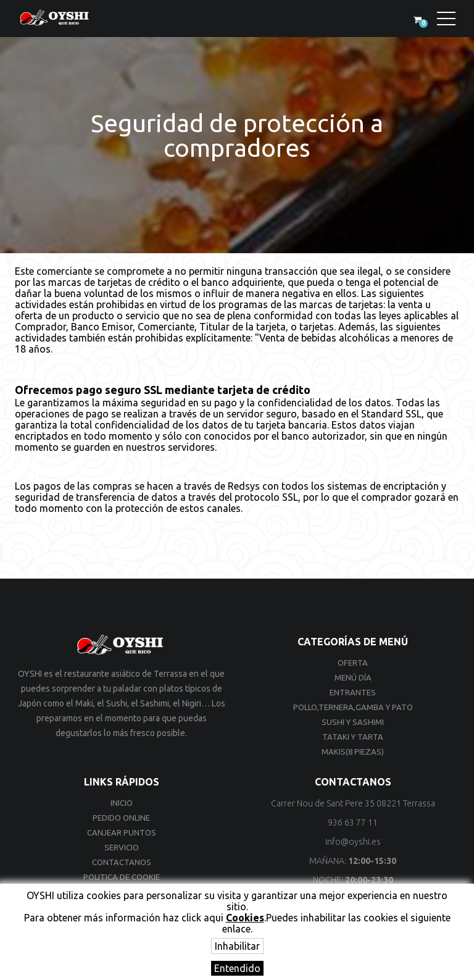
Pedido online (121, 818)
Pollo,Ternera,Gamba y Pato (353, 707)
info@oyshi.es (353, 842)
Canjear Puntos (122, 832)
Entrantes (353, 692)
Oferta (353, 663)
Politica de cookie (122, 877)
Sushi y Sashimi (353, 722)
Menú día (353, 677)
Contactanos (122, 862)
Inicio (122, 803)
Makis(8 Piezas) (353, 752)
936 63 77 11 (353, 823)
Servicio (122, 847)
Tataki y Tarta (353, 737)
